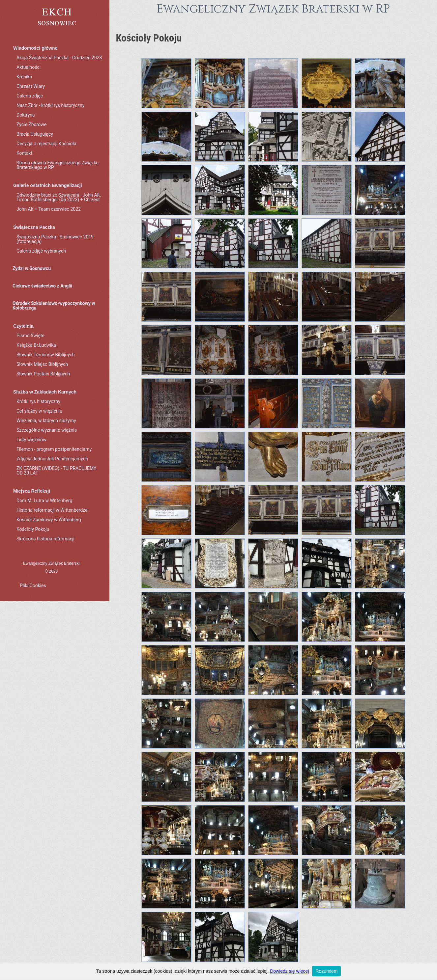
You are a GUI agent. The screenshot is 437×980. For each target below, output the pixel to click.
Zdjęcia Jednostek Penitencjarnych (52, 459)
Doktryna (26, 115)
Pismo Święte (30, 336)
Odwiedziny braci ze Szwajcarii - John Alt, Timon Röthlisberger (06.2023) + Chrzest (58, 197)
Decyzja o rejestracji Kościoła (46, 144)
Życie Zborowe (31, 124)
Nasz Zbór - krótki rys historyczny (50, 105)
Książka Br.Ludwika (36, 345)
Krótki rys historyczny (38, 401)
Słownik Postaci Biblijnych (43, 374)
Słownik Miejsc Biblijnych (42, 364)
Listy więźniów (31, 440)
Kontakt (24, 153)
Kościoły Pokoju (33, 529)
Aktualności (29, 67)
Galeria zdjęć (30, 96)
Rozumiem (326, 971)
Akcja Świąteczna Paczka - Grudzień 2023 (59, 58)
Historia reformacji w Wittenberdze (52, 510)
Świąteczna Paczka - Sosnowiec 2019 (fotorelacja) (55, 239)
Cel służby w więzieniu (39, 411)
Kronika (24, 77)
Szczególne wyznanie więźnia (47, 430)
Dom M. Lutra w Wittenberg (44, 501)
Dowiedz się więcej (289, 971)
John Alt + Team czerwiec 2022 (49, 209)
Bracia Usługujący (35, 134)
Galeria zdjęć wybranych (41, 251)
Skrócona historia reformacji (45, 539)
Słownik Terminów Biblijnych (46, 355)
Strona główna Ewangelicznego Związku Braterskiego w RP (58, 165)
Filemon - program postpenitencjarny (54, 449)
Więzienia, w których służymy (46, 421)
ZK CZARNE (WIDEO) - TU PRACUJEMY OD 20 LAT (56, 471)
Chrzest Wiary (31, 86)
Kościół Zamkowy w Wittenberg (49, 520)
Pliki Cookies (33, 585)
